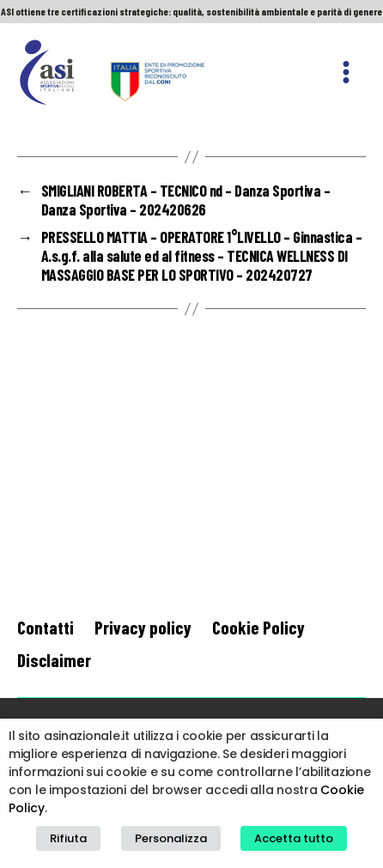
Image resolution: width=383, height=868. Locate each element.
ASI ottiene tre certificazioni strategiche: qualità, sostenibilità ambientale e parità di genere (191, 11)
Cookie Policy (258, 627)
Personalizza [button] (171, 838)
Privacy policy (143, 627)
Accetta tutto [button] (294, 838)
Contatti (46, 627)
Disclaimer (54, 660)
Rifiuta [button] (68, 838)
